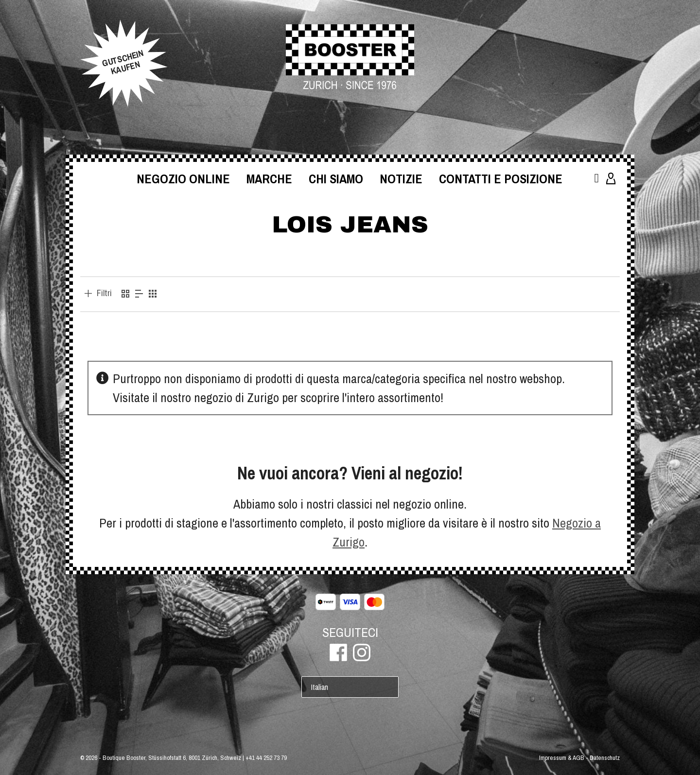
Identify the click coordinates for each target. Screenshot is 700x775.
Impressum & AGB (562, 758)
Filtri (104, 293)
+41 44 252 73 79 (266, 758)
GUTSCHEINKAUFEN (123, 62)
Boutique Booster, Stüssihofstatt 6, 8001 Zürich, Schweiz (172, 758)
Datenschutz (605, 758)
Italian (320, 687)
